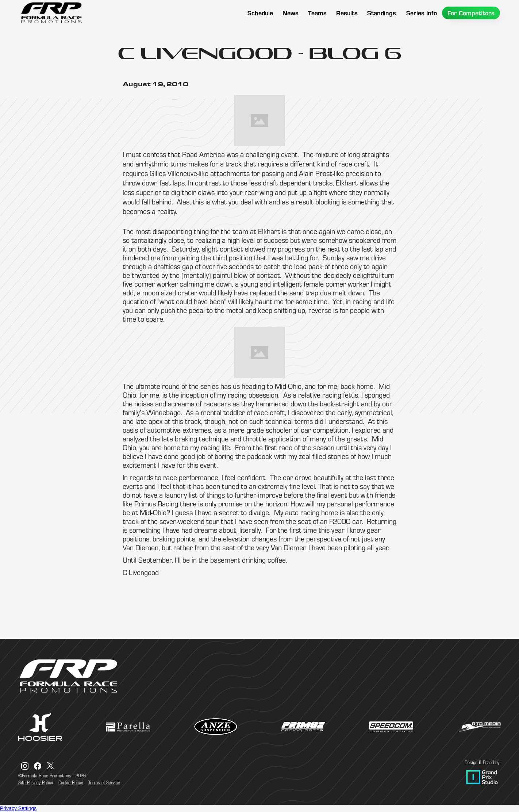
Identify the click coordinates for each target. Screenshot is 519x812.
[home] (51, 13)
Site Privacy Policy (36, 782)
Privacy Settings (18, 808)
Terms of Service (104, 782)
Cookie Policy (71, 782)
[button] (317, 13)
